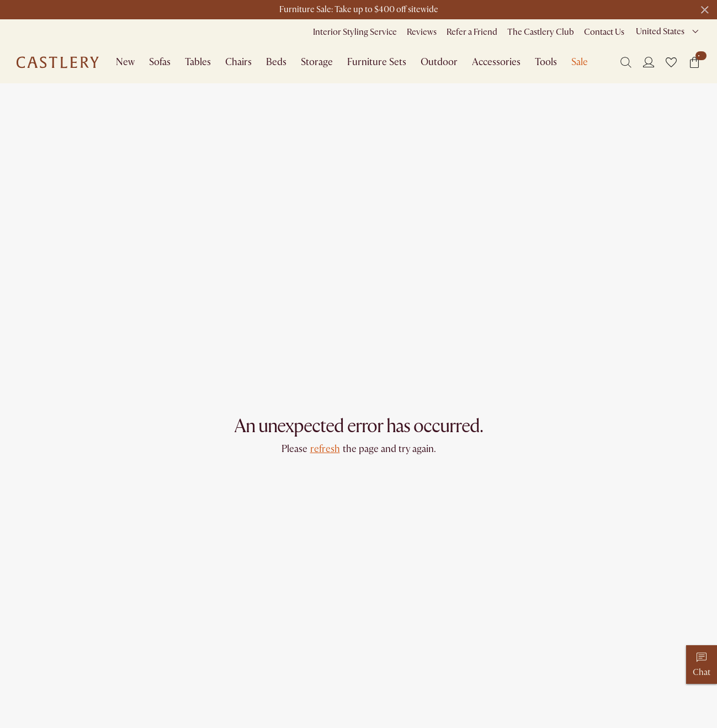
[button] (671, 62)
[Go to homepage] (58, 62)
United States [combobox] (660, 31)
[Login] (649, 62)
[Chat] (702, 665)
